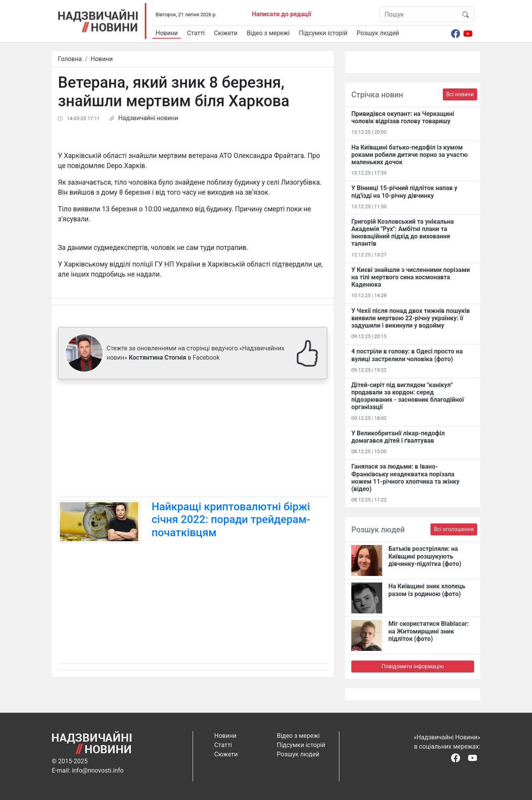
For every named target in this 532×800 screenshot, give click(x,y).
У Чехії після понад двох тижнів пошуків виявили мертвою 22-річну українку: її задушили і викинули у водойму (411, 318)
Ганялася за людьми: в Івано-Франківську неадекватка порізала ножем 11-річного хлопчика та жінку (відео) (405, 478)
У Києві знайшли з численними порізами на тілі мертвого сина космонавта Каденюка (411, 277)
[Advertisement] (193, 440)
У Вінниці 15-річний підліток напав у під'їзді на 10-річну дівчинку (404, 192)
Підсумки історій (323, 33)
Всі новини (460, 94)
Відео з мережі (268, 33)
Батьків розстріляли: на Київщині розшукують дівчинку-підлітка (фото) (425, 556)
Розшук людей (378, 33)
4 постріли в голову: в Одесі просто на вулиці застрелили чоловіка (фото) (407, 355)
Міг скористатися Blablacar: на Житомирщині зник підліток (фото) (429, 631)
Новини (167, 33)
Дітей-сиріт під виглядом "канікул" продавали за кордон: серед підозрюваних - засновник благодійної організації (408, 396)
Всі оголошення (454, 529)
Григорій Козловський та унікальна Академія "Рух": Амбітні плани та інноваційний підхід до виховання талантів (402, 233)
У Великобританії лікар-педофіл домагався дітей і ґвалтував (398, 437)
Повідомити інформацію (413, 666)
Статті (196, 33)
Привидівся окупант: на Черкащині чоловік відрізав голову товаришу (403, 117)
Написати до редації (281, 14)
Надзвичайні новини (148, 118)
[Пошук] (419, 14)
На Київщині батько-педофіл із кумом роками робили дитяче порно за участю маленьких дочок (410, 155)
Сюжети (226, 33)
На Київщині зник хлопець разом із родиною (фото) (427, 590)
